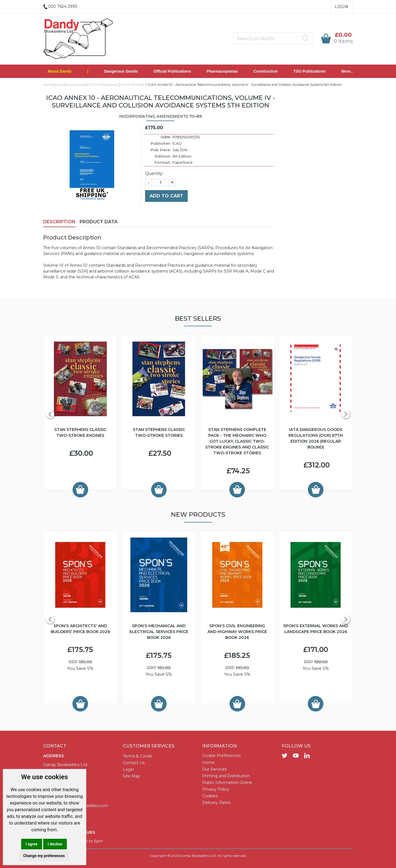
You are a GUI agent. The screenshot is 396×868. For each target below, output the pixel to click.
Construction (266, 71)
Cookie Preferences (221, 756)
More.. (347, 71)
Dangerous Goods (121, 71)
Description (59, 222)
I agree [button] (32, 844)
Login (342, 7)
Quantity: (154, 173)
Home (48, 84)
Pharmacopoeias (222, 71)
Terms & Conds (137, 756)
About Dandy (59, 71)
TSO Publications (310, 71)
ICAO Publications (103, 84)
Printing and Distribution (226, 776)
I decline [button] (55, 844)
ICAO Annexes (133, 84)
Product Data (99, 222)
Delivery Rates (216, 803)
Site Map (131, 776)
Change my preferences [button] (44, 856)
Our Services (214, 769)
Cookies (210, 796)
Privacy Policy (216, 789)
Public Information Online (227, 783)
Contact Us (134, 763)
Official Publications (172, 71)
